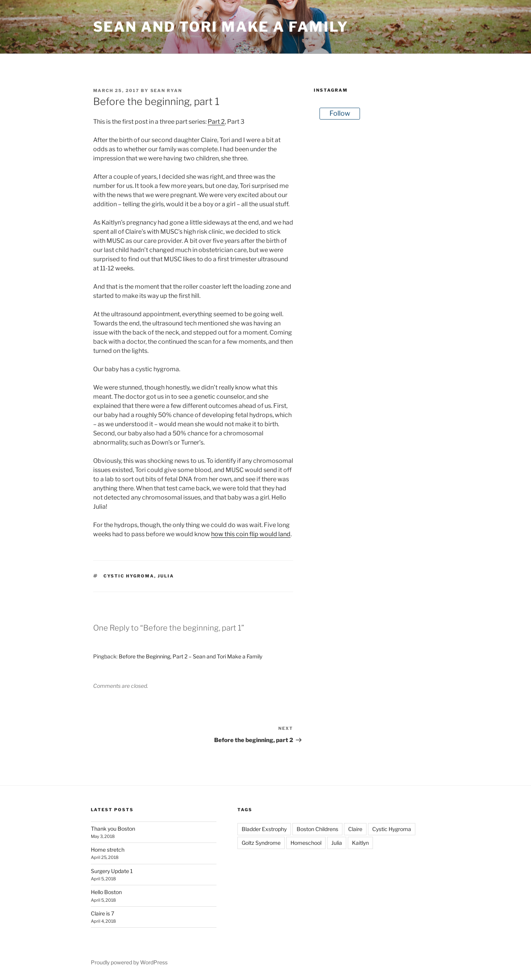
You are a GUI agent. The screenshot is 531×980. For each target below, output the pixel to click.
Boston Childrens (317, 829)
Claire (355, 829)
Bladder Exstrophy (264, 829)
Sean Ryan (166, 91)
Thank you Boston (113, 829)
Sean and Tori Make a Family (221, 27)
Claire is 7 (102, 913)
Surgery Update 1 (112, 871)
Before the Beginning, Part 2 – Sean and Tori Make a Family (190, 656)
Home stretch (108, 850)
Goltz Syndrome (261, 843)
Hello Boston (106, 892)
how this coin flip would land (251, 534)
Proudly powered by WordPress (129, 962)
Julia (166, 576)
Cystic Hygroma (129, 576)
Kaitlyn (360, 843)
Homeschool (306, 843)
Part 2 (216, 122)
